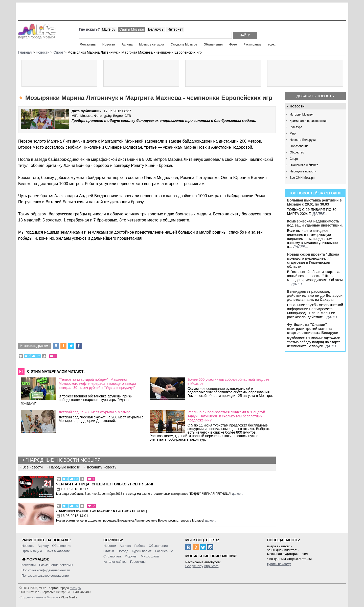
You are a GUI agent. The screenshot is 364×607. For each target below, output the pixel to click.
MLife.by (109, 29)
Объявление (62, 546)
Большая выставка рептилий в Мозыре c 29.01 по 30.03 (314, 202)
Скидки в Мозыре (184, 44)
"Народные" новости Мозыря (63, 460)
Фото (233, 44)
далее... (320, 214)
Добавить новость (315, 96)
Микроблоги (150, 556)
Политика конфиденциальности (46, 570)
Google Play (194, 566)
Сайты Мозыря (132, 29)
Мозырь (75, 588)
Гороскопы (138, 562)
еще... (272, 44)
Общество (297, 152)
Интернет (175, 29)
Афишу (43, 546)
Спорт (294, 159)
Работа (140, 546)
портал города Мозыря (37, 36)
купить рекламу (279, 564)
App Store (211, 566)
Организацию (32, 551)
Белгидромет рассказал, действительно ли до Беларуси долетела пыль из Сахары (315, 296)
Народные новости (303, 171)
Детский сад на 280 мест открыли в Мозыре (95, 412)
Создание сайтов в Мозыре (39, 597)
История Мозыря (302, 115)
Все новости (33, 467)
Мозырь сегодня (152, 44)
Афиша (127, 44)
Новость (28, 546)
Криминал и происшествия (309, 121)
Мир (293, 133)
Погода (123, 551)
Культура (296, 127)
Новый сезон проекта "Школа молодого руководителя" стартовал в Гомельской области (313, 260)
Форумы (131, 556)
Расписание (252, 44)
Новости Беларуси (303, 140)
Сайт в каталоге (58, 551)
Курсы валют (142, 551)
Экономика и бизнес (304, 165)
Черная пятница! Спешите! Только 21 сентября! (105, 484)
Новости (109, 44)
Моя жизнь (88, 44)
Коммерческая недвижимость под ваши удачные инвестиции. (315, 223)
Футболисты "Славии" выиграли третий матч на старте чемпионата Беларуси (313, 329)
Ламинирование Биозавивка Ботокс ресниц (101, 511)
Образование (299, 146)
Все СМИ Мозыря (302, 178)
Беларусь (156, 29)
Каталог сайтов (115, 562)
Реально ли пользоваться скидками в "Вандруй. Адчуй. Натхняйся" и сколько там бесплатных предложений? (227, 416)
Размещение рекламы (56, 565)
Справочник (112, 556)
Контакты (29, 565)
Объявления (213, 44)
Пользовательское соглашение (45, 576)
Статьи (109, 551)
